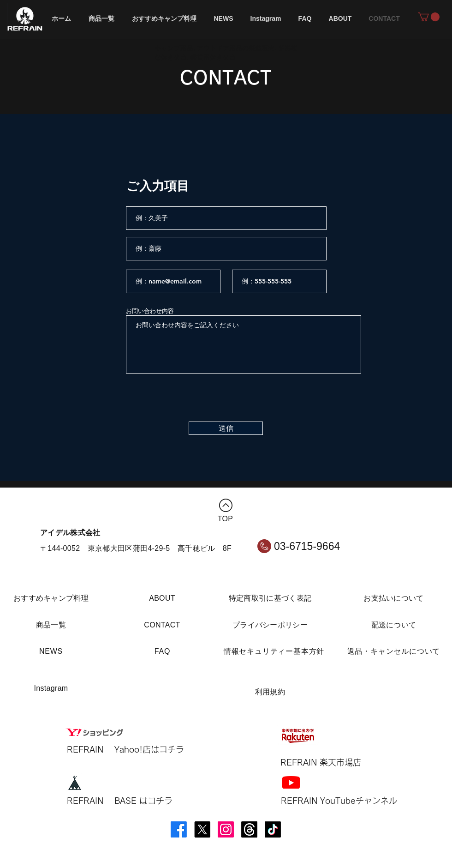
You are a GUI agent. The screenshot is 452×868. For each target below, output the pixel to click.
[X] (202, 829)
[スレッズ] (249, 829)
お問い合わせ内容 (150, 311)
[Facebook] (179, 829)
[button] (429, 17)
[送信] (226, 428)
